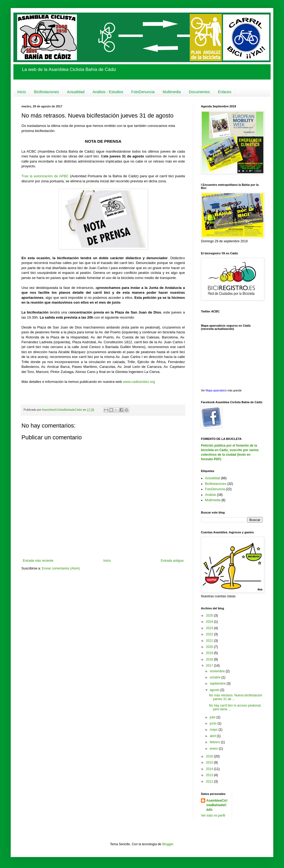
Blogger (168, 844)
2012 (210, 782)
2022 (210, 634)
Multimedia (172, 92)
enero (214, 749)
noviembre (218, 671)
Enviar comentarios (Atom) (61, 568)
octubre (216, 677)
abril (213, 736)
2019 (210, 653)
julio (213, 717)
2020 (210, 647)
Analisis (210, 495)
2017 (210, 666)
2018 (210, 659)
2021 (210, 641)
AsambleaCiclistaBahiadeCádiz (217, 805)
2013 (210, 775)
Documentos (199, 92)
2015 (210, 763)
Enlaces (225, 92)
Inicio (22, 92)
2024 (210, 622)
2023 (210, 628)
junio (214, 723)
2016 (210, 756)
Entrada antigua (172, 561)
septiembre (218, 684)
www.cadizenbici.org (139, 382)
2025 (210, 616)
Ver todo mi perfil (213, 816)
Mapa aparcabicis (217, 390)
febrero (215, 742)
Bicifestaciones (46, 92)
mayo (214, 730)
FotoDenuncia (143, 92)
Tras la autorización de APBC (45, 176)
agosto (215, 690)
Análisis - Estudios (108, 92)
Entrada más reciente (38, 561)
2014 (210, 769)
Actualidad (76, 92)
